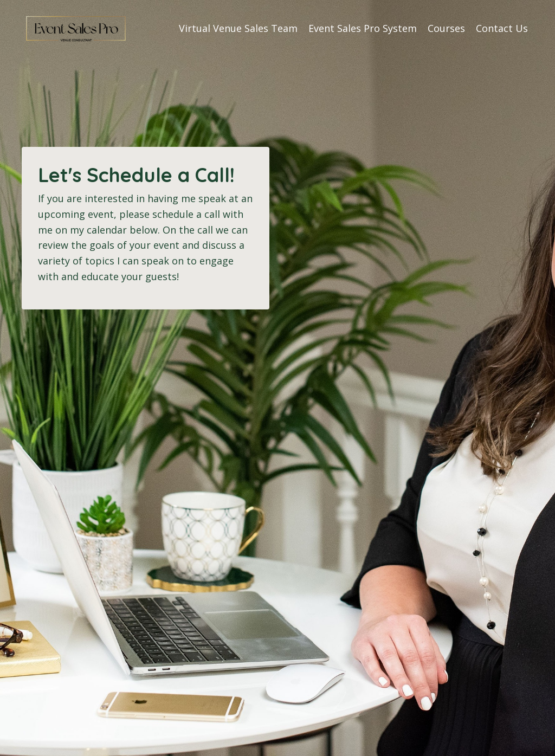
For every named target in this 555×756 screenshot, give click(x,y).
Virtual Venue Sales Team (238, 28)
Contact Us (502, 28)
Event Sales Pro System (363, 28)
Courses (446, 28)
